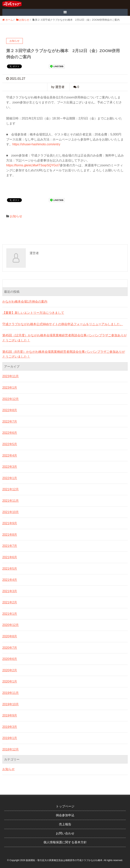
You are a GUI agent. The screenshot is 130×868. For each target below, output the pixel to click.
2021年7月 (10, 546)
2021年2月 (10, 602)
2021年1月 (10, 614)
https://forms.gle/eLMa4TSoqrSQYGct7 (33, 165)
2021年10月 (11, 512)
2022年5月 (10, 444)
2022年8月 (10, 410)
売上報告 (65, 824)
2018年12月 (11, 749)
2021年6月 (10, 557)
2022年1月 (10, 478)
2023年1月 (10, 388)
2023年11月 (11, 376)
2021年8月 (10, 535)
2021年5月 (10, 569)
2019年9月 (10, 715)
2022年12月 (11, 399)
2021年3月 (10, 591)
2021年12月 (11, 489)
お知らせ (16, 216)
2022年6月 (10, 433)
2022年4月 (10, 456)
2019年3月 (10, 727)
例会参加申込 (65, 815)
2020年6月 (10, 659)
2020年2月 (10, 670)
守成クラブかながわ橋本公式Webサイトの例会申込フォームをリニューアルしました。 (63, 324)
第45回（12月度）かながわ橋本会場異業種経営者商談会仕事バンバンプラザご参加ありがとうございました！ (65, 338)
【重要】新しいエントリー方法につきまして (33, 313)
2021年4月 (10, 580)
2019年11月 (11, 693)
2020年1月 (10, 681)
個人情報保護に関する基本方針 (65, 842)
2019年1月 (10, 738)
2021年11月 (11, 501)
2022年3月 (10, 467)
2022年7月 (10, 422)
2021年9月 (10, 523)
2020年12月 (11, 625)
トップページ (65, 806)
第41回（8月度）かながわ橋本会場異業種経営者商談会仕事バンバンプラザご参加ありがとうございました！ (64, 354)
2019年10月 (11, 704)
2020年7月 (10, 648)
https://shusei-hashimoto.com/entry (36, 144)
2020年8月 (10, 636)
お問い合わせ (65, 833)
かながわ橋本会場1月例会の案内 (25, 302)
